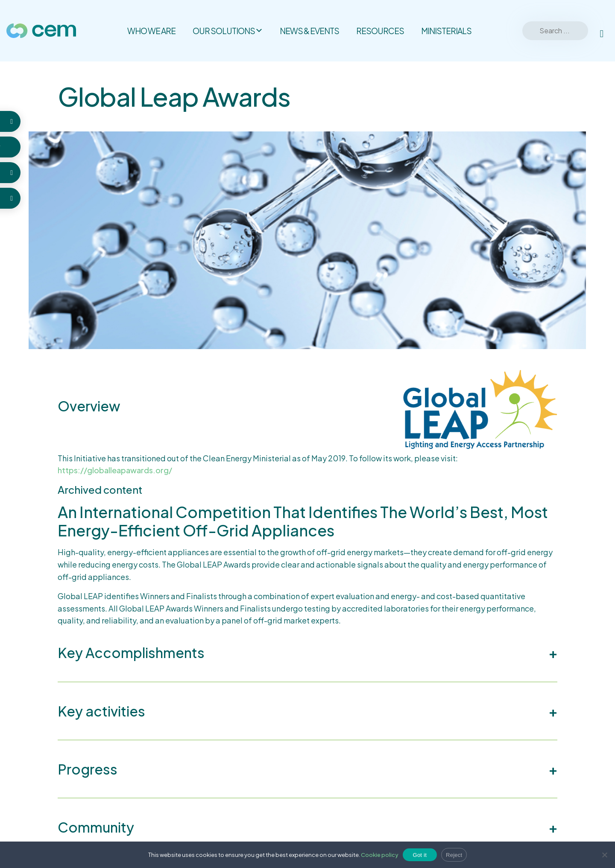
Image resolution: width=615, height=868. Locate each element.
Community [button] (96, 827)
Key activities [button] (101, 711)
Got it (420, 855)
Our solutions (228, 31)
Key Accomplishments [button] (131, 652)
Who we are (151, 31)
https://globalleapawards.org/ (115, 470)
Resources (380, 31)
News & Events (309, 31)
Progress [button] (88, 769)
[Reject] (604, 855)
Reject (454, 855)
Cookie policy (380, 855)
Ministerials (446, 31)
